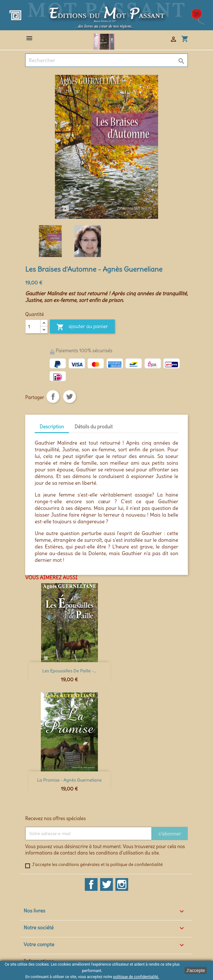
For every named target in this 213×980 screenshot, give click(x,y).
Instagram (122, 884)
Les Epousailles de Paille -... (69, 671)
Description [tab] (52, 427)
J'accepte (196, 970)
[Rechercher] (106, 60)
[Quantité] (33, 326)
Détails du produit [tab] (94, 427)
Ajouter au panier (82, 327)
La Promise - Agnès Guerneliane (70, 780)
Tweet (70, 397)
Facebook (91, 884)
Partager (53, 397)
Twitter (106, 884)
